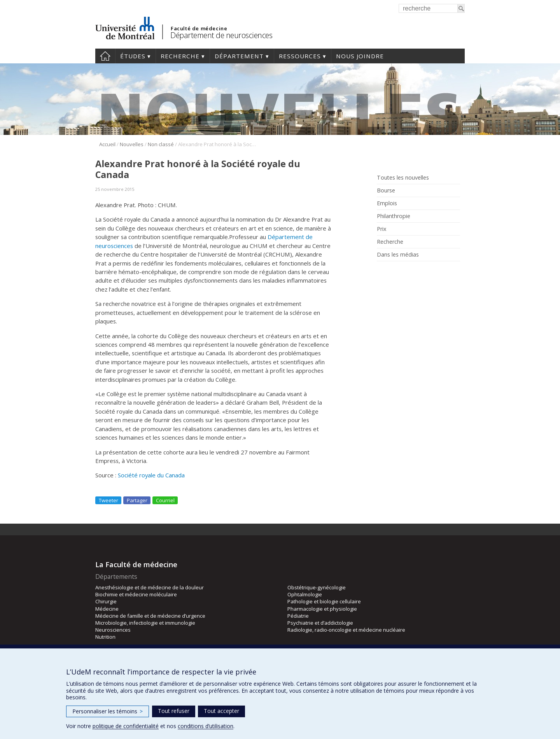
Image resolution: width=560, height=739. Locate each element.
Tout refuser (174, 711)
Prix (381, 229)
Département (239, 56)
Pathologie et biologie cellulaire (324, 601)
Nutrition (105, 637)
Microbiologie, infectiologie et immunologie (145, 623)
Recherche (180, 56)
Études (133, 56)
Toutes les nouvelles (403, 178)
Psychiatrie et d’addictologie (320, 623)
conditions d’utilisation (206, 726)
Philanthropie (394, 216)
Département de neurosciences (221, 35)
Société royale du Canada (151, 475)
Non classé (161, 144)
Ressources (300, 56)
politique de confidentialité (126, 726)
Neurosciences (113, 630)
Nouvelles (132, 144)
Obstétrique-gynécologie (317, 587)
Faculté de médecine (199, 28)
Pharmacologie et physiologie (322, 609)
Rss (382, 272)
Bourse (386, 190)
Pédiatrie (298, 616)
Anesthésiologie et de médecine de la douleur (150, 587)
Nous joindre (360, 56)
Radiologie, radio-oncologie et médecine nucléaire (346, 630)
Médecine (107, 609)
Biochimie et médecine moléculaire (136, 594)
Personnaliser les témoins (108, 711)
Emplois (387, 203)
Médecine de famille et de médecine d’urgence (150, 616)
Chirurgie (106, 601)
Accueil (105, 56)
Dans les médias (398, 255)
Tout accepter (221, 711)
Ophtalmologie (305, 594)
